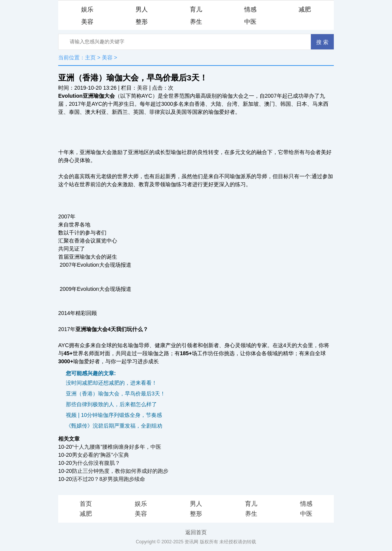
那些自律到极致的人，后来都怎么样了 (111, 404)
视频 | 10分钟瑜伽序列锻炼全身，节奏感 (114, 415)
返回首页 (196, 532)
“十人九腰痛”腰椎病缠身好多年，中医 (117, 447)
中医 (250, 22)
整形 (142, 22)
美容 (87, 22)
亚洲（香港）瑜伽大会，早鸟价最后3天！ (116, 394)
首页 (86, 504)
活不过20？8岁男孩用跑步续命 (109, 479)
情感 (250, 9)
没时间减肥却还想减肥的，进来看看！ (111, 383)
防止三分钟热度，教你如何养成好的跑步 (120, 471)
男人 (142, 9)
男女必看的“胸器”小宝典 (100, 455)
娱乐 (87, 9)
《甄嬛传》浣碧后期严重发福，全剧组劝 (114, 426)
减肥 (305, 9)
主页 (90, 57)
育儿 (196, 9)
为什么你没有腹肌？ (96, 463)
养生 (196, 22)
